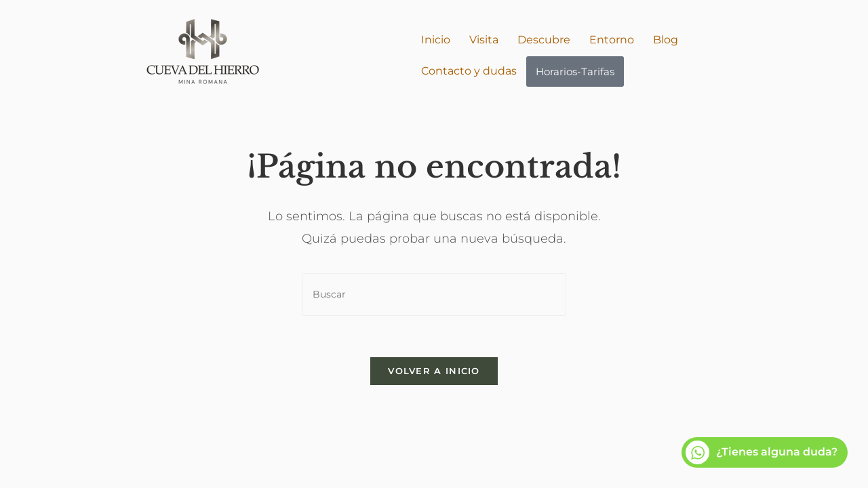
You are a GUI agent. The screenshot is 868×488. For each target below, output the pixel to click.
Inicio (436, 40)
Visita (484, 40)
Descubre (544, 40)
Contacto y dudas (469, 71)
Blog (666, 40)
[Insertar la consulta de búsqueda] (434, 294)
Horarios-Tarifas (575, 72)
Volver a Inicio (434, 371)
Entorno (612, 40)
